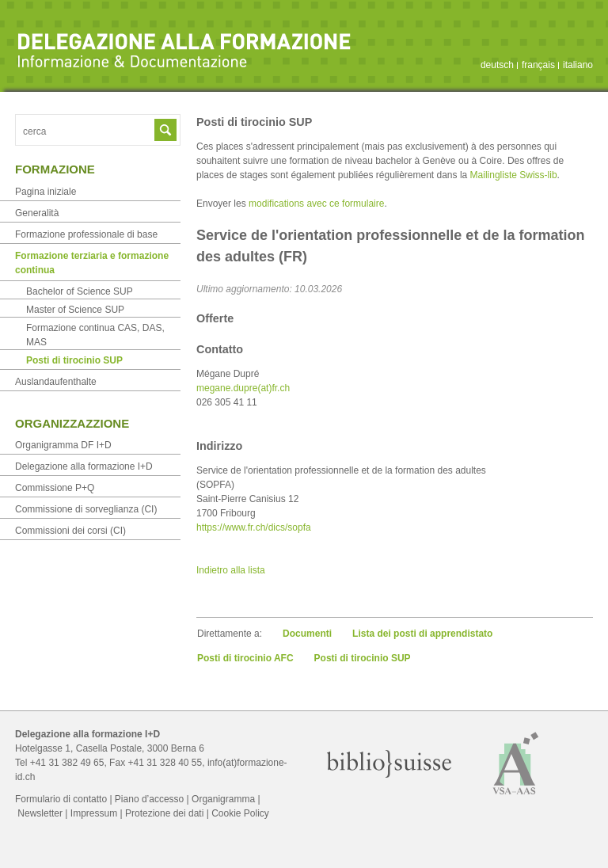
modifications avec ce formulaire (316, 204)
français (538, 65)
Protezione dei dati (164, 813)
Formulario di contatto (61, 799)
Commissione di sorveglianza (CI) (86, 509)
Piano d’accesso (149, 799)
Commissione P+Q (55, 488)
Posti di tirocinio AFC (245, 658)
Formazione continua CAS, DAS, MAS (95, 335)
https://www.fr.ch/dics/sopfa (254, 527)
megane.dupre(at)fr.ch (243, 388)
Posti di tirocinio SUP (363, 658)
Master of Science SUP (75, 310)
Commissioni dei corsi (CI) (70, 531)
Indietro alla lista (231, 570)
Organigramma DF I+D (63, 445)
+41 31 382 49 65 (67, 763)
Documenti (307, 634)
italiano (578, 65)
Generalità (37, 213)
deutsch (497, 65)
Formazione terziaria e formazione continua (92, 263)
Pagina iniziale (46, 192)
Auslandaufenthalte (56, 382)
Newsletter (40, 813)
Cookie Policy (240, 813)
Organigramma (223, 799)
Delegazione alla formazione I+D (84, 466)
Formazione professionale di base (86, 234)
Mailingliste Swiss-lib (514, 175)
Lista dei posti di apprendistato (422, 634)
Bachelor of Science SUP (80, 291)
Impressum (94, 813)
